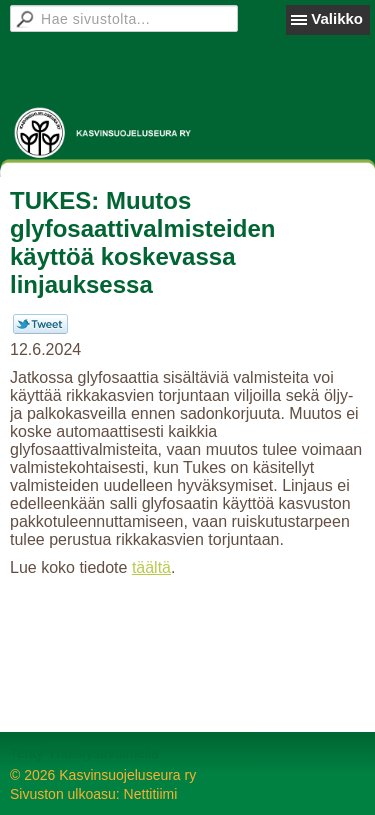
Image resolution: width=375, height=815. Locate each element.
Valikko (337, 18)
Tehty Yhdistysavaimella (84, 753)
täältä (151, 567)
